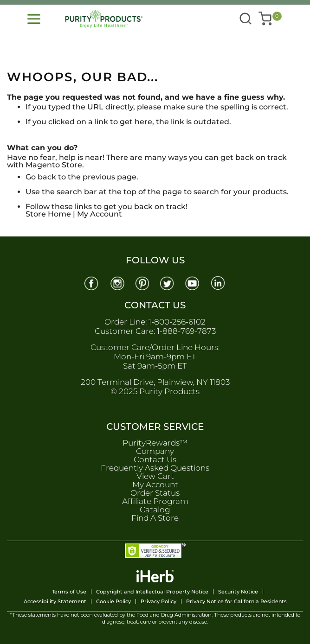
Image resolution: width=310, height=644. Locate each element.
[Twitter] (168, 283)
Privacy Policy (158, 602)
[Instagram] (117, 283)
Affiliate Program (155, 501)
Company (155, 451)
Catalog (155, 510)
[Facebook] (91, 283)
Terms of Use (69, 592)
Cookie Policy (113, 602)
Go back (41, 177)
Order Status (155, 493)
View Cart (155, 476)
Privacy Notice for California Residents (236, 602)
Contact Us (155, 459)
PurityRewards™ (155, 443)
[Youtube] (194, 283)
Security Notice (238, 592)
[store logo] (106, 19)
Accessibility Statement (55, 602)
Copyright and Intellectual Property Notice (152, 592)
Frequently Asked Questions (155, 468)
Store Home (48, 214)
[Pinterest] (142, 283)
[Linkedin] (219, 283)
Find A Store (155, 518)
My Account (100, 214)
